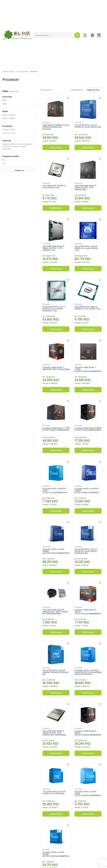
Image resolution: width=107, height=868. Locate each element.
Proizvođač (7, 97)
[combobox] (94, 90)
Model (5, 111)
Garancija (7, 141)
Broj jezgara (8, 126)
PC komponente (22, 72)
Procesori (34, 72)
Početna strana (8, 72)
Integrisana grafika (11, 156)
